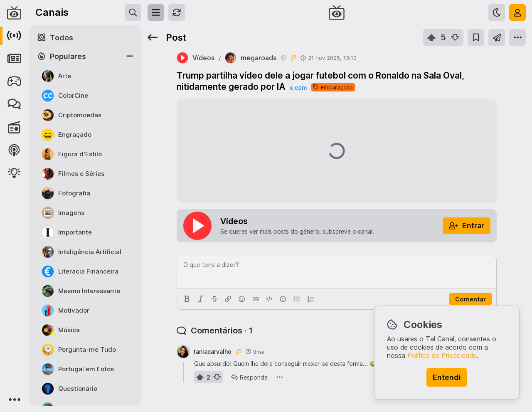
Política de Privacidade (442, 355)
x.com (298, 88)
